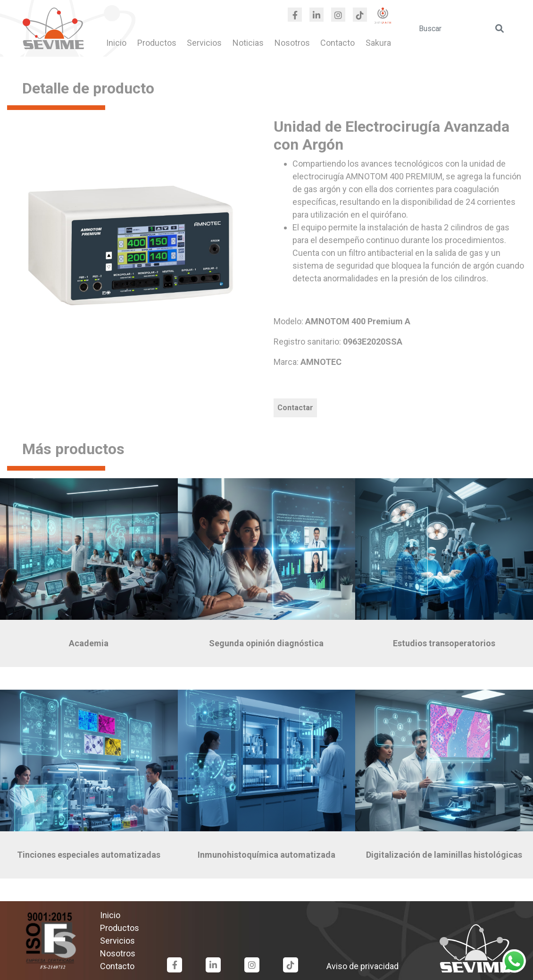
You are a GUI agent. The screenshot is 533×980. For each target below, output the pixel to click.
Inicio (116, 43)
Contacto (337, 43)
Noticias (248, 43)
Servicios (204, 43)
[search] (462, 28)
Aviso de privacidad (362, 966)
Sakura (378, 43)
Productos (157, 43)
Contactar (295, 408)
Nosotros (292, 43)
